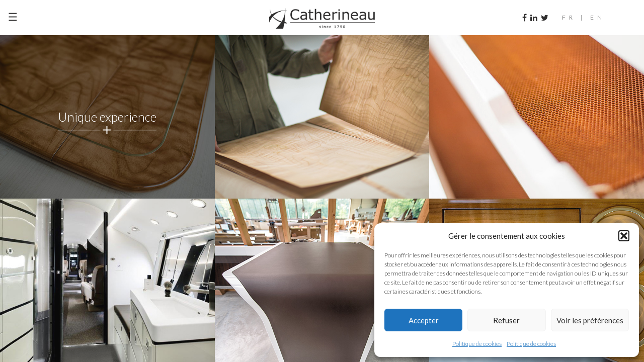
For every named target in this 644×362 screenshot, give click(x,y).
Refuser (506, 320)
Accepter (424, 320)
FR (569, 17)
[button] (624, 236)
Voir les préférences (590, 320)
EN (598, 17)
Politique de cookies (477, 344)
